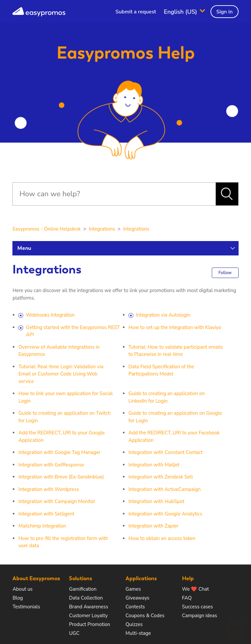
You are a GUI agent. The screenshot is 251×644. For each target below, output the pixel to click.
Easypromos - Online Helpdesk (47, 229)
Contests (135, 607)
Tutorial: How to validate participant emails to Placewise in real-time (176, 351)
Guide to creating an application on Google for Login (175, 417)
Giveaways (137, 598)
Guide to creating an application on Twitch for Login (64, 417)
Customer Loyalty (88, 616)
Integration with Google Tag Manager (59, 452)
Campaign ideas (200, 616)
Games (133, 589)
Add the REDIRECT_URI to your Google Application (61, 436)
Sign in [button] (225, 12)
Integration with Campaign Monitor (57, 501)
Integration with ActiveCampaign (165, 489)
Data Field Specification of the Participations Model (161, 370)
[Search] (114, 194)
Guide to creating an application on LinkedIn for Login (167, 397)
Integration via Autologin (163, 315)
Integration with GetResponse (51, 465)
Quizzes (134, 624)
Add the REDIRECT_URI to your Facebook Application (174, 436)
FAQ (187, 598)
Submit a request (136, 12)
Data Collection (86, 598)
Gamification (83, 589)
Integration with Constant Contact (166, 452)
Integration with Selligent (46, 514)
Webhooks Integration (50, 315)
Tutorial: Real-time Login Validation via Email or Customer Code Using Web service (61, 374)
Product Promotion (90, 624)
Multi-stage (138, 633)
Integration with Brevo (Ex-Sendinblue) (61, 477)
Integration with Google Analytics (165, 514)
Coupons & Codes (145, 616)
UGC (74, 633)
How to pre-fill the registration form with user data (63, 542)
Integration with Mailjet (154, 465)
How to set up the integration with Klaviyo (175, 327)
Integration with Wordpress (49, 489)
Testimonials (26, 607)
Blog (18, 598)
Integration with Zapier (153, 526)
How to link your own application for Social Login (65, 397)
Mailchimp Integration (42, 526)
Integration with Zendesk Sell (161, 477)
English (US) (181, 11)
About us (22, 589)
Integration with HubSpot (156, 501)
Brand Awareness (89, 607)
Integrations (102, 229)
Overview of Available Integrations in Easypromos (59, 351)
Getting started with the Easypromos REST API (73, 331)
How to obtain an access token (162, 538)
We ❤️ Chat (195, 589)
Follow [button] (225, 273)
